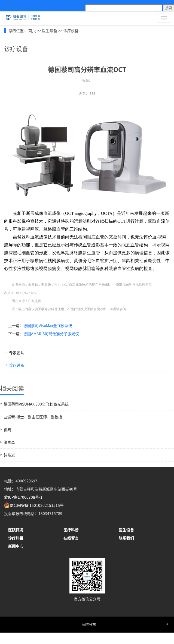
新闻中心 (16, 546)
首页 (32, 30)
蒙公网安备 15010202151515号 (37, 505)
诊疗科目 (16, 538)
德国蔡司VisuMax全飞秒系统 (48, 325)
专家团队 (17, 353)
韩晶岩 (9, 455)
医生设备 (50, 30)
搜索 (169, 8)
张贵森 (9, 442)
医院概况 (16, 530)
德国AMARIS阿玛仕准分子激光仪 (51, 334)
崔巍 (7, 429)
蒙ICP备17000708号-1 (23, 497)
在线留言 (71, 538)
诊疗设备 (71, 30)
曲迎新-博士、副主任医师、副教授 (33, 417)
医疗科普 (71, 530)
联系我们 (126, 538)
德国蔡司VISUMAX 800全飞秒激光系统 (36, 404)
